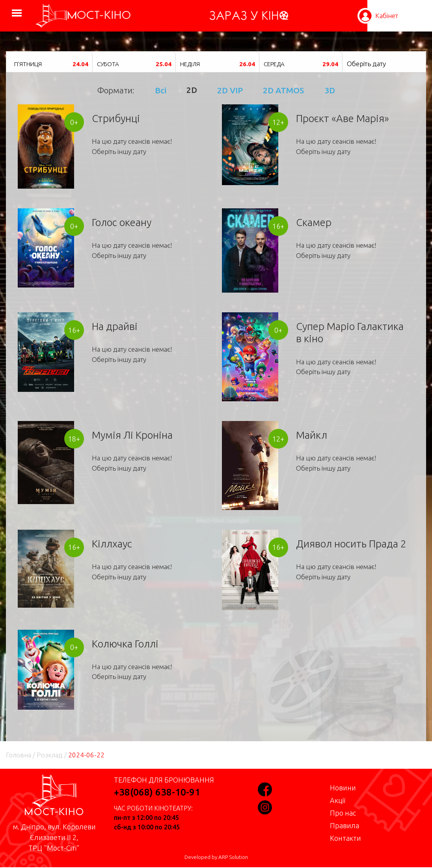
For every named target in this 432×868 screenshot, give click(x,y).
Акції (338, 800)
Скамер (314, 222)
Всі (161, 90)
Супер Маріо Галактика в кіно (350, 332)
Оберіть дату (366, 64)
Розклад (50, 755)
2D (192, 90)
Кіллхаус (112, 544)
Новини (343, 788)
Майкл (312, 435)
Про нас (343, 813)
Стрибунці (116, 118)
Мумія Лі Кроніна (132, 435)
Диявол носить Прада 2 (351, 544)
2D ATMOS (283, 90)
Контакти (345, 838)
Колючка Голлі (125, 644)
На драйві (115, 326)
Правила (344, 825)
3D (330, 90)
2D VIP (230, 90)
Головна (19, 755)
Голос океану (122, 222)
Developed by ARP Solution (216, 857)
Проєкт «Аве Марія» (343, 118)
